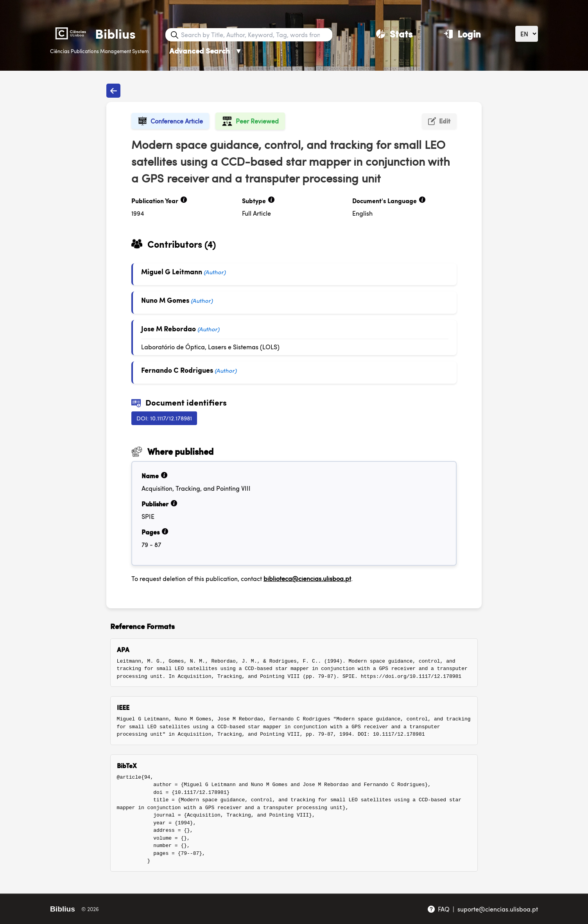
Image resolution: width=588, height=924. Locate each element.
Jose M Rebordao (169, 328)
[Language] (527, 34)
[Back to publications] (113, 91)
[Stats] (394, 34)
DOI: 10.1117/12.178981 (164, 418)
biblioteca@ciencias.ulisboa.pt (307, 578)
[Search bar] (256, 35)
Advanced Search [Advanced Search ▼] (206, 51)
